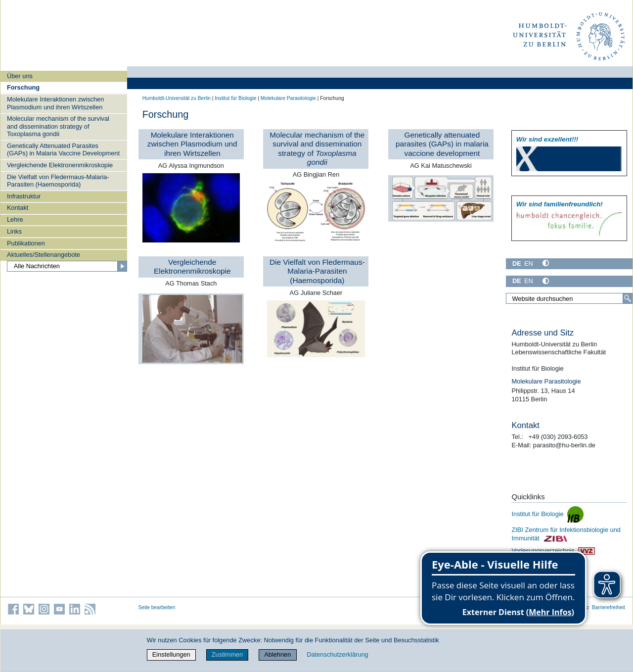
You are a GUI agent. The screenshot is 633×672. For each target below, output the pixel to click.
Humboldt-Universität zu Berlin (177, 98)
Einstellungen (171, 654)
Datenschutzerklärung (337, 654)
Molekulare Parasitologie (288, 98)
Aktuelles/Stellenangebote (44, 255)
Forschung (23, 87)
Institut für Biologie (235, 98)
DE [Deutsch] (517, 264)
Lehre (15, 219)
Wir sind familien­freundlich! (560, 204)
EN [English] (529, 264)
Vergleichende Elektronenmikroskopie (60, 165)
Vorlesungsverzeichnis (553, 551)
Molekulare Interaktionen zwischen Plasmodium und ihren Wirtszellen (55, 103)
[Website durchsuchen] (569, 298)
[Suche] (628, 298)
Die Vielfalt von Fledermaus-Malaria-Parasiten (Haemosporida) (58, 181)
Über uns (20, 76)
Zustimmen (227, 654)
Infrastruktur (24, 196)
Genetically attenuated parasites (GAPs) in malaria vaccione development (442, 144)
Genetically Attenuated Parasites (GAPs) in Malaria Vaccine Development (63, 149)
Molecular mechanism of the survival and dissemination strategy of (317, 148)
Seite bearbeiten (157, 607)
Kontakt (18, 208)
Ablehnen (277, 654)
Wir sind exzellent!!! (547, 139)
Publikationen (26, 243)
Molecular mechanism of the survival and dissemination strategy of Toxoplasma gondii (58, 126)
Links (14, 231)
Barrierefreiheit (609, 607)
